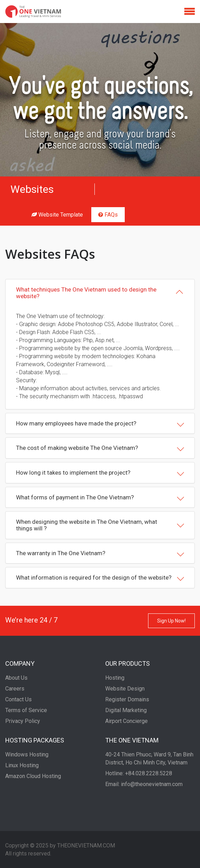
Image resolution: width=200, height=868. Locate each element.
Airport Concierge (126, 721)
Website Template (57, 215)
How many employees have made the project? (100, 424)
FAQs (108, 215)
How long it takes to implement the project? (100, 473)
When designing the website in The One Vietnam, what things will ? (100, 525)
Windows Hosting (27, 754)
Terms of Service (26, 710)
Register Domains (127, 699)
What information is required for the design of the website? (100, 578)
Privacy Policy (23, 721)
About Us (16, 678)
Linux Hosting (22, 765)
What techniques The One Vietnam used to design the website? (100, 293)
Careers (15, 689)
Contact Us (18, 699)
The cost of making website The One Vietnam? (100, 448)
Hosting (115, 678)
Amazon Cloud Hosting (33, 776)
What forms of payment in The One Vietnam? (100, 498)
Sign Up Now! (171, 621)
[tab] (100, 293)
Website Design (125, 689)
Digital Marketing (126, 710)
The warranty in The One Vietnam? (100, 554)
